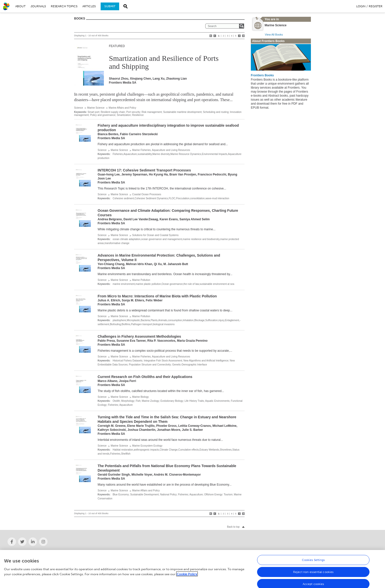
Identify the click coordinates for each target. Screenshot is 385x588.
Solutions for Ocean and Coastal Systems (155, 235)
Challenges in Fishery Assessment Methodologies (139, 336)
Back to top (233, 527)
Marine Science (96, 108)
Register (376, 6)
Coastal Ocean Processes (147, 194)
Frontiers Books (262, 75)
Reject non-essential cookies (313, 574)
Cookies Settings (313, 562)
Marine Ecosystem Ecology (147, 446)
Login (361, 6)
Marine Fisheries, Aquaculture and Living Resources (161, 150)
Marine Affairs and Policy (122, 108)
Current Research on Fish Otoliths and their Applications (145, 377)
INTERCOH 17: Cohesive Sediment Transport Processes (144, 170)
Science (79, 108)
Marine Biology (140, 397)
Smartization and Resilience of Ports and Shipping (164, 62)
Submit (110, 6)
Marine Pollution (141, 280)
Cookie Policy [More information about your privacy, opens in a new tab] (187, 576)
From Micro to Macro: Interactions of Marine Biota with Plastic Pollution (157, 296)
